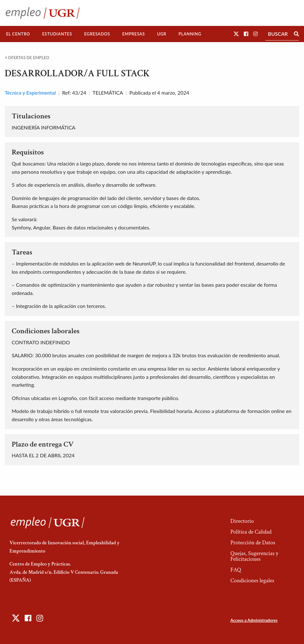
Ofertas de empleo (27, 58)
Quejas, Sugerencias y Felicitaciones (254, 556)
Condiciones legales (252, 581)
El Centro (18, 34)
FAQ (236, 570)
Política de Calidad (251, 532)
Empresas (134, 34)
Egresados (97, 34)
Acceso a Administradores (254, 620)
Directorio (242, 521)
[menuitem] (18, 34)
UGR (162, 34)
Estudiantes (57, 34)
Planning (190, 34)
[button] (236, 34)
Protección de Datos (253, 543)
